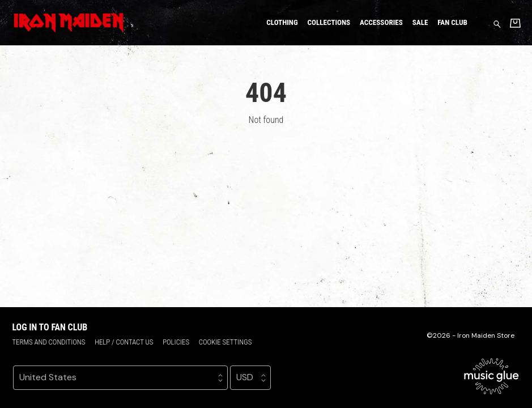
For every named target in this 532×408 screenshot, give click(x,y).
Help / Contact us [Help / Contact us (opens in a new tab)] (124, 342)
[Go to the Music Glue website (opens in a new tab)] (491, 376)
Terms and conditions (48, 342)
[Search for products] (497, 24)
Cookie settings (225, 342)
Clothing (282, 22)
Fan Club (452, 22)
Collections (329, 22)
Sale (420, 22)
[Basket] (515, 23)
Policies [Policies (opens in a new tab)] (176, 342)
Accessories (381, 22)
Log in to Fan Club (50, 327)
